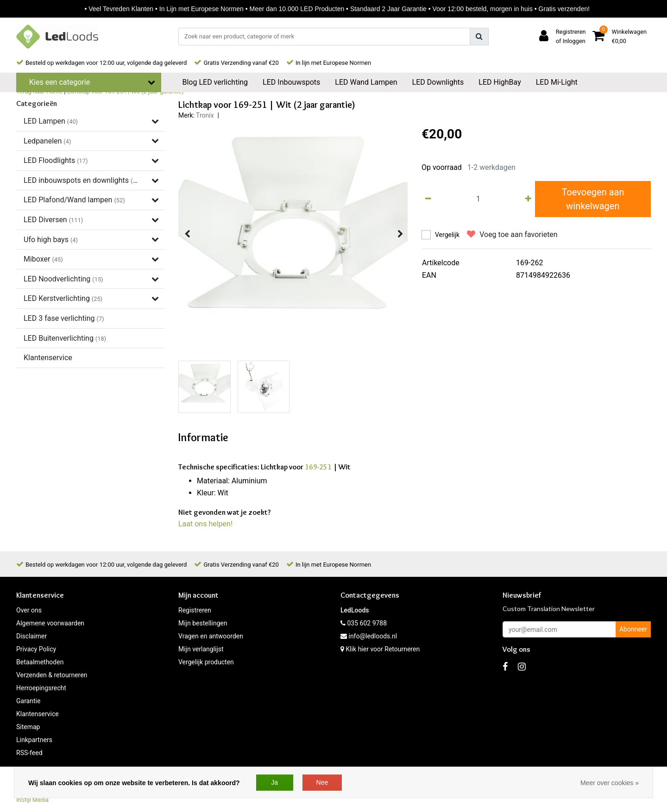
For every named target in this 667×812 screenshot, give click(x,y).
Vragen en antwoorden (211, 636)
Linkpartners (34, 740)
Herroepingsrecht (41, 688)
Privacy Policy (36, 649)
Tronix (205, 115)
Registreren (195, 610)
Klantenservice (38, 714)
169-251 (318, 467)
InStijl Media (32, 800)
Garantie (28, 701)
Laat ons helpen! (205, 524)
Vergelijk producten (206, 662)
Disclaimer (31, 636)
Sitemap (28, 727)
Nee (322, 782)
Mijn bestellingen (203, 623)
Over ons (29, 610)
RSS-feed (29, 753)
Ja (274, 782)
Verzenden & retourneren (52, 675)
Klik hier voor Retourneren (383, 649)
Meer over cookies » (610, 783)
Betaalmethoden (40, 662)
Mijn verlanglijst (201, 649)
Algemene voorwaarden (50, 623)
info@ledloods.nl (369, 636)
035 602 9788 (364, 623)
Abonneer (633, 629)
